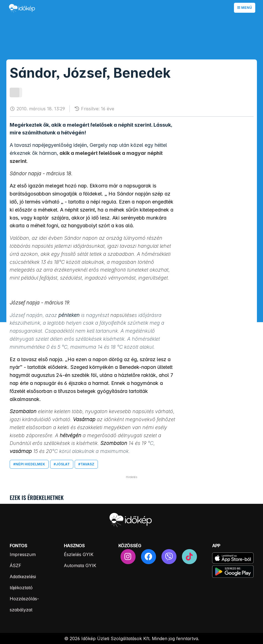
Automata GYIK (80, 565)
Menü (245, 8)
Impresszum (23, 554)
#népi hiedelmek (29, 464)
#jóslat (62, 464)
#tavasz (86, 464)
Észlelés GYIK (79, 554)
